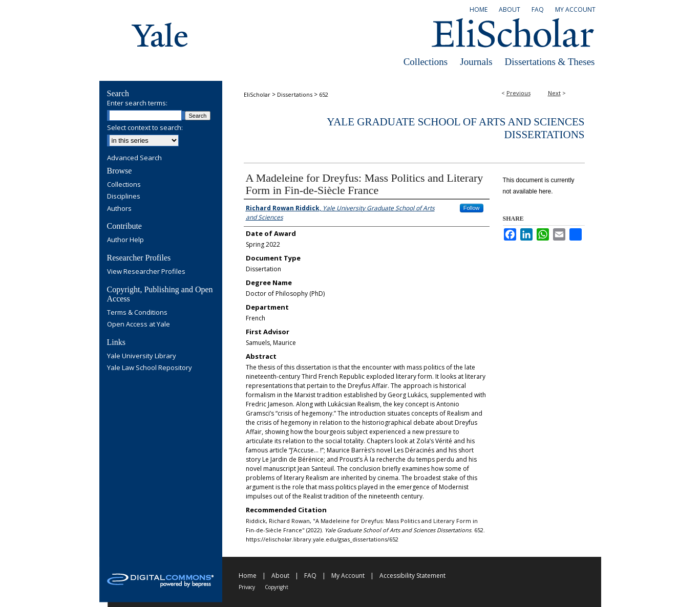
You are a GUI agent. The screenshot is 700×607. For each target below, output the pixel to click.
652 (324, 94)
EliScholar (257, 94)
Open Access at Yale (139, 324)
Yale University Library (142, 356)
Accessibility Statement (412, 576)
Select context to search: (145, 127)
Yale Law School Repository (150, 368)
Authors (119, 209)
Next (554, 93)
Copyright (277, 587)
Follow (472, 208)
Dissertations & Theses (550, 62)
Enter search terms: (137, 103)
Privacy (247, 587)
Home (248, 576)
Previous (518, 93)
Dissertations (295, 94)
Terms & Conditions (137, 313)
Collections (426, 62)
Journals (476, 62)
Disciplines (124, 197)
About (280, 576)
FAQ (310, 576)
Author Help (125, 240)
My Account (348, 576)
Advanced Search (134, 158)
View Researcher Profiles (146, 272)
